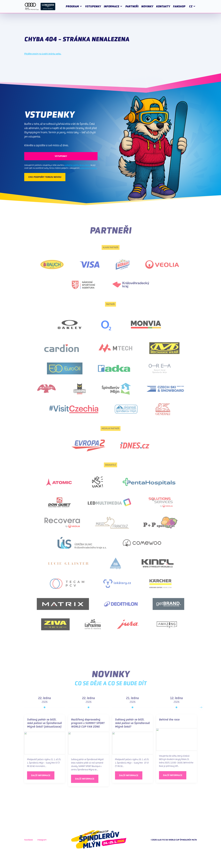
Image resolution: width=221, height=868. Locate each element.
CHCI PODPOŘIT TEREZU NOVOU (45, 177)
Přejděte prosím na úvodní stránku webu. (43, 54)
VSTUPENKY (61, 156)
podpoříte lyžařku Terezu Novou (77, 165)
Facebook (29, 840)
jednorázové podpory (88, 168)
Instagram (42, 840)
